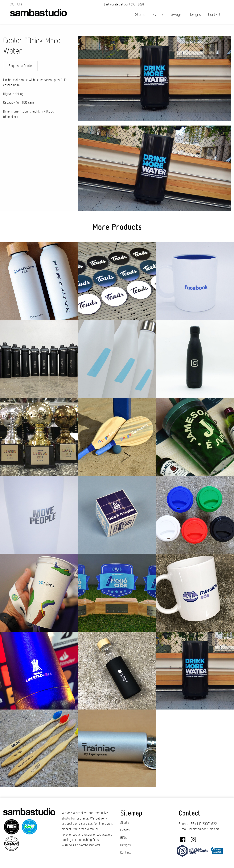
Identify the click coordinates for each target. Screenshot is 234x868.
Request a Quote (20, 66)
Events (158, 15)
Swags (176, 15)
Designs (195, 15)
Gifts (124, 838)
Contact (214, 15)
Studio (140, 15)
